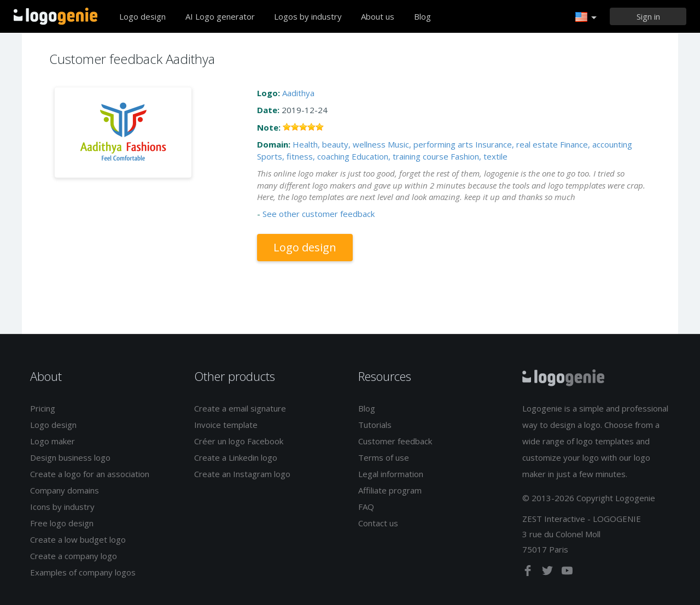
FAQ (366, 507)
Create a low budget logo (78, 539)
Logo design (142, 16)
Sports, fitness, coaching (303, 156)
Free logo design (62, 523)
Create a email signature (240, 408)
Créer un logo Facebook (239, 441)
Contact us (378, 523)
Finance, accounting (596, 144)
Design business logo (70, 457)
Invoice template (226, 425)
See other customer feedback (319, 214)
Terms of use (384, 457)
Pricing (43, 408)
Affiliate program (390, 490)
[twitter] (549, 573)
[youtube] (567, 573)
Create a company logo (74, 556)
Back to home (56, 16)
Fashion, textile (479, 156)
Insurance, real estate (517, 144)
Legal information (391, 474)
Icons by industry (62, 507)
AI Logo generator (220, 16)
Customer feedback (395, 441)
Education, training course (400, 156)
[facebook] (529, 573)
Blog (422, 16)
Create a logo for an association (90, 474)
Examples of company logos (83, 572)
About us (378, 16)
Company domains (65, 490)
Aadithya (298, 93)
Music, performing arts (430, 144)
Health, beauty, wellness (339, 144)
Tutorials (375, 425)
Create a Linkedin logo (236, 457)
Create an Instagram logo (242, 474)
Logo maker (52, 441)
